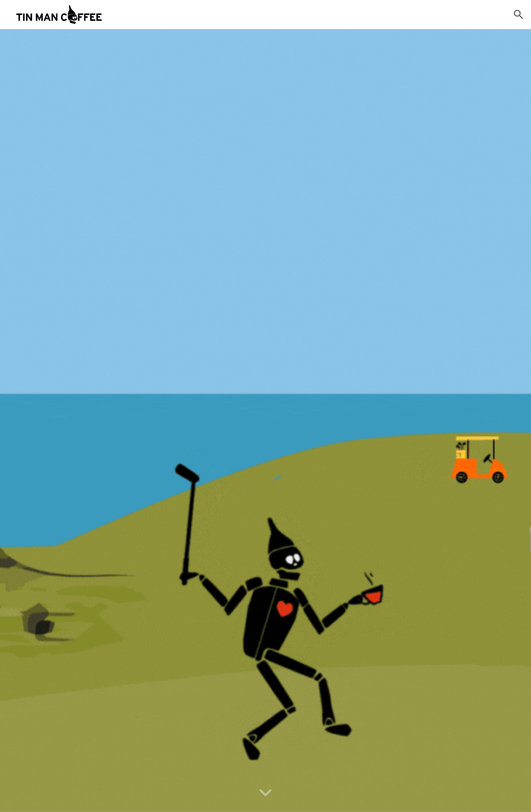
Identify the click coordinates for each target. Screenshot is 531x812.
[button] (519, 15)
